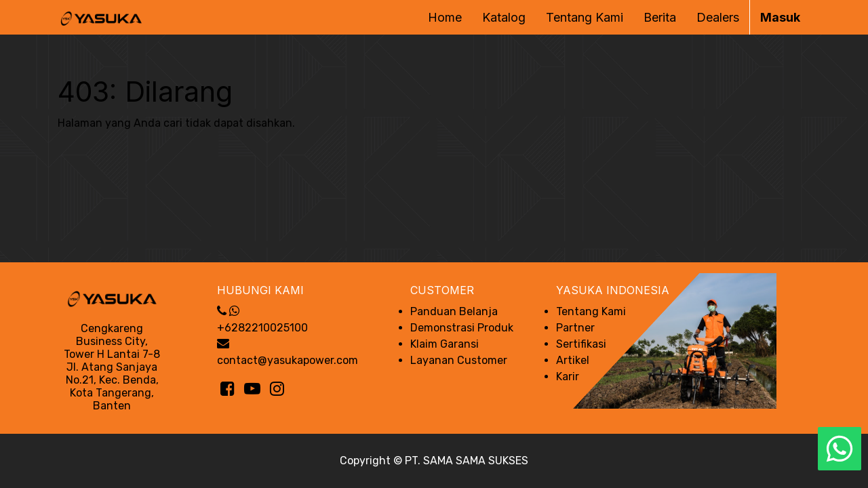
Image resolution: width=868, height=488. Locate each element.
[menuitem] (445, 17)
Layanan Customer (459, 360)
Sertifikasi (581, 344)
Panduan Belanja (454, 311)
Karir (568, 377)
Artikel (573, 360)
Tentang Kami (591, 311)
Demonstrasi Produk (462, 328)
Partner (575, 328)
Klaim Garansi (445, 344)
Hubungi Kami (260, 290)
